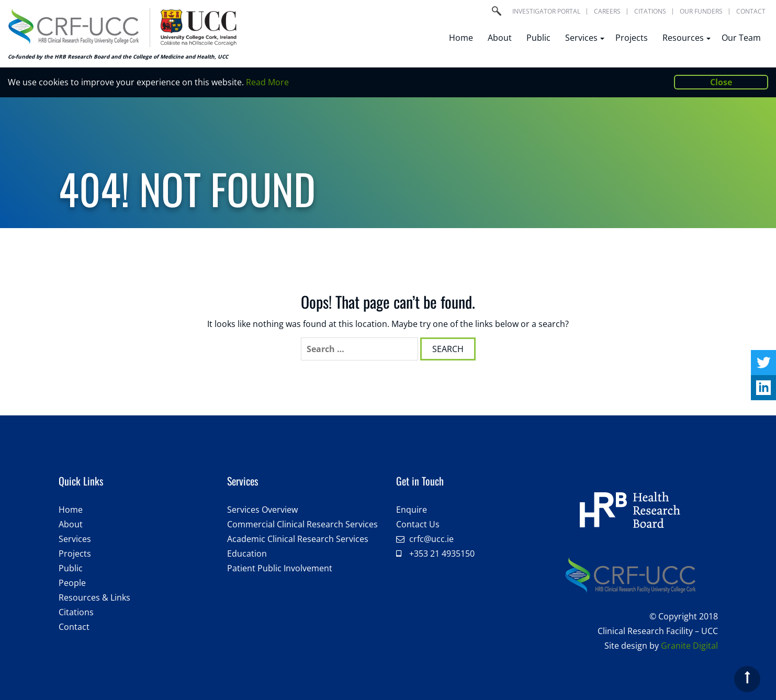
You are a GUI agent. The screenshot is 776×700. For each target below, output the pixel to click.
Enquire (412, 510)
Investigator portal (546, 11)
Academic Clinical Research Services (298, 539)
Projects (632, 38)
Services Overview (262, 510)
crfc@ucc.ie (431, 539)
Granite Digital (689, 646)
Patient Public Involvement (280, 568)
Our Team (741, 38)
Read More (267, 82)
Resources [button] (685, 38)
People (72, 583)
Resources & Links (94, 597)
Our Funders (701, 11)
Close (721, 82)
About (500, 38)
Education (247, 554)
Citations (650, 11)
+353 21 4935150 (442, 554)
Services (75, 539)
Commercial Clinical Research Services (302, 524)
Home (461, 38)
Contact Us (418, 524)
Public (538, 38)
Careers (607, 11)
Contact (751, 11)
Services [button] (583, 38)
